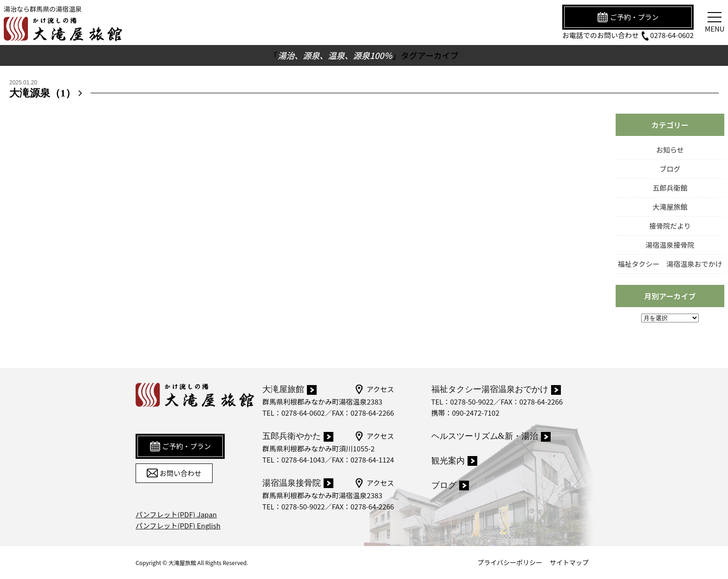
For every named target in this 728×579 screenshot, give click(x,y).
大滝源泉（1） (48, 93)
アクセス (374, 389)
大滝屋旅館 (670, 207)
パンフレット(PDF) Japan (176, 514)
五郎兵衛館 (670, 188)
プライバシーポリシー (510, 562)
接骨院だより (670, 226)
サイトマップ (569, 562)
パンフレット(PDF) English (178, 525)
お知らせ (670, 150)
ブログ (670, 169)
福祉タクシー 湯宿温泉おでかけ (670, 264)
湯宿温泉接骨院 (670, 245)
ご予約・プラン (628, 17)
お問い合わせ (174, 473)
